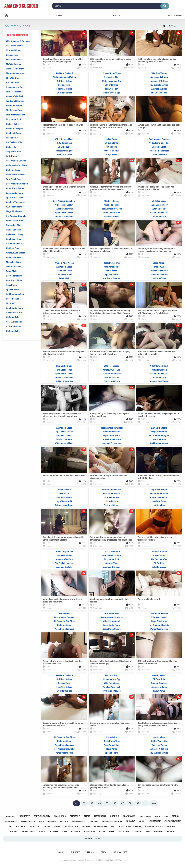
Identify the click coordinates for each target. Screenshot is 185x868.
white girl (10, 816)
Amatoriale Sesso (14, 257)
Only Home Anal (13, 152)
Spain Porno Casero (15, 198)
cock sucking (145, 816)
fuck (87, 816)
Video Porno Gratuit (15, 188)
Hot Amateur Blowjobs (16, 216)
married (171, 826)
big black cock (28, 821)
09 (138, 803)
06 (115, 803)
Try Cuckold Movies (15, 101)
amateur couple (28, 832)
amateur (89, 832)
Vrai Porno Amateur (15, 294)
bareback (76, 832)
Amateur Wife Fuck (15, 96)
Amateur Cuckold (14, 106)
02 (84, 803)
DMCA (104, 852)
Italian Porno (12, 138)
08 (130, 803)
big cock (21, 826)
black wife (129, 816)
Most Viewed (175, 16)
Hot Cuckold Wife (14, 142)
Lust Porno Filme (14, 267)
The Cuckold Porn (14, 110)
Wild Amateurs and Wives (64, 77)
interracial (100, 816)
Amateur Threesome (15, 202)
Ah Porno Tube (13, 317)
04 (99, 803)
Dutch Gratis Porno (15, 308)
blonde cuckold (154, 826)
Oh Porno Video (13, 170)
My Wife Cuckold (14, 64)
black (170, 832)
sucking (115, 816)
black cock (72, 826)
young (46, 826)
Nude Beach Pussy (15, 234)
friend (43, 832)
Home (7, 16)
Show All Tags (93, 838)
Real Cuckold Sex (14, 322)
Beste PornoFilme (14, 276)
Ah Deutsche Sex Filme (17, 165)
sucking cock (11, 821)
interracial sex (79, 821)
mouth (13, 832)
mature (94, 821)
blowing (57, 826)
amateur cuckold (130, 827)
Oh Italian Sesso (13, 230)
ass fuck (64, 821)
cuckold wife (173, 821)
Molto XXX (11, 303)
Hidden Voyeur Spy (15, 87)
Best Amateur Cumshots (17, 184)
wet (10, 826)
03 (92, 803)
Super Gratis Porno (15, 193)
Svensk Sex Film (14, 225)
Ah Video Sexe (13, 248)
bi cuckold (60, 816)
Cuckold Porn (12, 55)
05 (107, 803)
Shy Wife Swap (13, 78)
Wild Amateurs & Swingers (18, 41)
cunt (148, 832)
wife (141, 821)
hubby (112, 832)
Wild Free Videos (14, 92)
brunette (25, 816)
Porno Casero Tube (15, 221)
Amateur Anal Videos (16, 253)
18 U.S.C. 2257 (120, 852)
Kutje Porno (11, 156)
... (146, 803)
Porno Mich (11, 271)
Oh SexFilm (11, 147)
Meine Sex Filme (14, 262)
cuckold (75, 816)
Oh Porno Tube (13, 331)
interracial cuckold (112, 821)
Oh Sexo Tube (12, 124)
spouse (86, 826)
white (138, 832)
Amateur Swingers (14, 129)
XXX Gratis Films (14, 326)
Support (75, 852)
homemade (101, 827)
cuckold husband (47, 821)
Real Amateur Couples (16, 161)
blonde (131, 821)
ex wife (54, 832)
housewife (154, 821)
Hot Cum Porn (12, 83)
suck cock (34, 826)
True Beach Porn (14, 179)
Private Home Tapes (15, 69)
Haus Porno (11, 285)
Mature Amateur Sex (15, 73)
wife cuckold (42, 816)
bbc (113, 826)
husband (159, 832)
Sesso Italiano (13, 299)
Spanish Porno (13, 290)
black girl (125, 832)
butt (158, 816)
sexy (166, 816)
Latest (60, 16)
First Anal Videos (14, 60)
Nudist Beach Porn (15, 313)
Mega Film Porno (14, 211)
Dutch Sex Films (13, 239)
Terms (90, 852)
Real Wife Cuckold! (15, 46)
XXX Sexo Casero (14, 207)
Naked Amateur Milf (15, 244)
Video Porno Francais (16, 175)
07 (122, 803)
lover (65, 832)
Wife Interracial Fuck (15, 115)
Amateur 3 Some (14, 133)
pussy (102, 832)
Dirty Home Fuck (14, 119)
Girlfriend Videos (14, 50)
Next (154, 803)
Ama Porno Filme (14, 280)
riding (175, 816)
